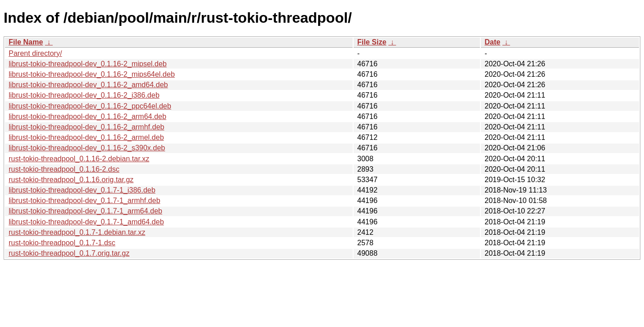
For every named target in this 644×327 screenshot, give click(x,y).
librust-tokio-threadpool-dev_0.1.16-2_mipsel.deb (88, 64)
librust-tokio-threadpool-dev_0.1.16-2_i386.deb (84, 95)
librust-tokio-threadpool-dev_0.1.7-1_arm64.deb (85, 211)
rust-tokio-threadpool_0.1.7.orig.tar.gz (69, 253)
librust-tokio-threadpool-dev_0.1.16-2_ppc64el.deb (90, 106)
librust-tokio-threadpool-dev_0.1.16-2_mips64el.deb (92, 74)
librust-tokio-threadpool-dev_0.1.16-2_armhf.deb (86, 127)
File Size (372, 42)
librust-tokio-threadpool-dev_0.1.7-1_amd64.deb (86, 222)
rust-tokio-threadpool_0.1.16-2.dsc (64, 169)
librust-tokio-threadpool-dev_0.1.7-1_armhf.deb (85, 201)
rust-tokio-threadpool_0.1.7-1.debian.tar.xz (77, 232)
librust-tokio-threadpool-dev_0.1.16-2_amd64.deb (88, 85)
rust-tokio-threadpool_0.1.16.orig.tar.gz (71, 180)
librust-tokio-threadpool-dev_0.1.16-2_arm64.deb (87, 116)
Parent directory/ (35, 53)
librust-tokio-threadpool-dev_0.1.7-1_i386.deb (82, 190)
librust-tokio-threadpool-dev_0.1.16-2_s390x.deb (87, 148)
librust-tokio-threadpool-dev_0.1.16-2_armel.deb (86, 137)
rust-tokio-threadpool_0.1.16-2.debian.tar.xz (79, 159)
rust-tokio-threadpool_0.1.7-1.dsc (62, 243)
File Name (26, 42)
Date (492, 42)
